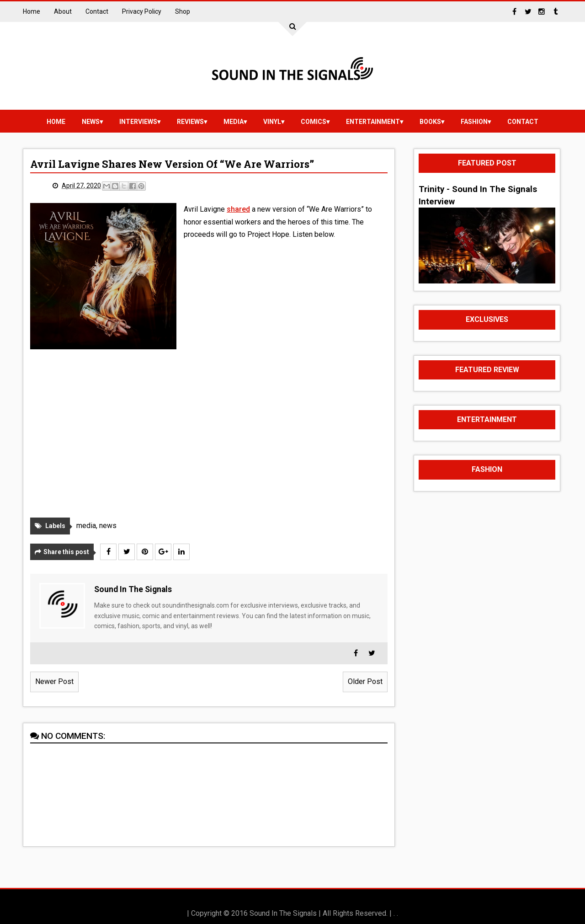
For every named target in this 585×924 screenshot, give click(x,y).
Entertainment (373, 122)
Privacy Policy (142, 11)
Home (32, 11)
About (63, 11)
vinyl (272, 122)
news (91, 122)
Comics (314, 122)
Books (430, 122)
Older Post (365, 681)
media (234, 122)
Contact (97, 11)
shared (238, 209)
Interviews (138, 122)
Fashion (474, 122)
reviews (190, 122)
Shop (183, 11)
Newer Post (54, 681)
